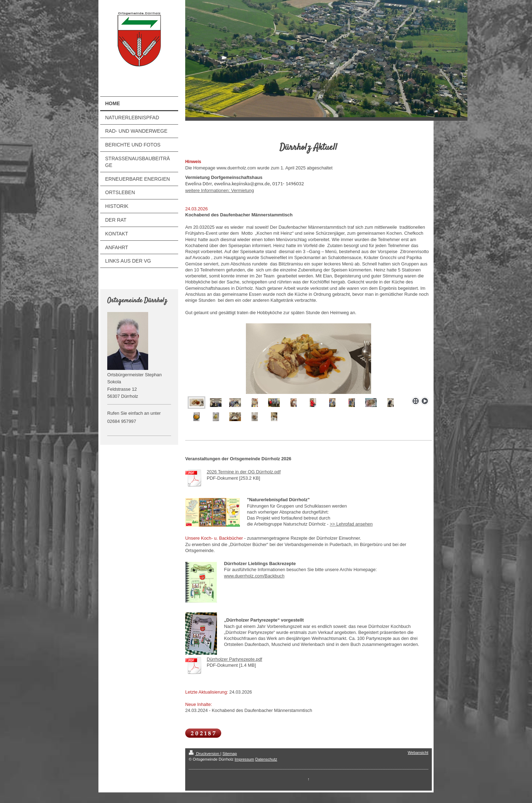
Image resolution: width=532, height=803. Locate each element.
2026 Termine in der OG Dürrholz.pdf (244, 472)
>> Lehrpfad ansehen (351, 524)
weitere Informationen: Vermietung (220, 190)
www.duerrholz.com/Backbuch (254, 576)
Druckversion (205, 754)
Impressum (244, 759)
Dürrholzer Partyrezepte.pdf (234, 659)
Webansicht (418, 753)
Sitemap (229, 754)
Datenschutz (266, 759)
